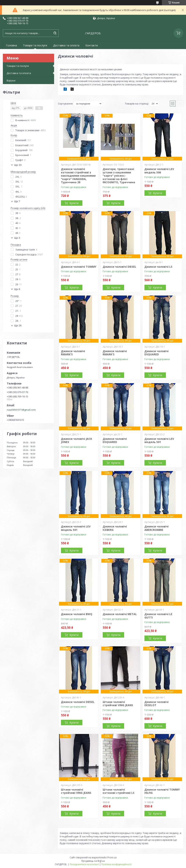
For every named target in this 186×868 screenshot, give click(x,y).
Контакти (92, 45)
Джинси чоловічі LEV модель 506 (159, 171)
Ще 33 (18, 165)
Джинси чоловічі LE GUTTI (158, 616)
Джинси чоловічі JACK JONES (76, 440)
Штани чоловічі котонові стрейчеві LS (119, 791)
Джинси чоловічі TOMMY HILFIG (162, 791)
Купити (74, 203)
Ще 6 (17, 289)
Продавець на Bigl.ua (93, 861)
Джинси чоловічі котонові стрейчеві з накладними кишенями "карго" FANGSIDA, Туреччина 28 (78, 176)
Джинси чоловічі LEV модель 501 (159, 440)
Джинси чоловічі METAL (120, 614)
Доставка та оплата (66, 45)
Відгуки (11, 80)
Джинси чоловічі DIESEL (119, 267)
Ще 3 (17, 238)
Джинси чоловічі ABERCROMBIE (156, 528)
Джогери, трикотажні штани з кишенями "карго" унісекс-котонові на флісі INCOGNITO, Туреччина (119, 176)
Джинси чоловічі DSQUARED (156, 353)
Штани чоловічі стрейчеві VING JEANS (118, 704)
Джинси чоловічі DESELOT (156, 704)
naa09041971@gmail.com (21, 410)
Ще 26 (18, 326)
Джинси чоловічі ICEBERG (115, 528)
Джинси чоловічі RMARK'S (73, 353)
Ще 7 (17, 201)
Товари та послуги (35, 45)
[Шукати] (55, 33)
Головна (11, 45)
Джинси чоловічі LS (158, 267)
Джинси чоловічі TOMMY (79, 267)
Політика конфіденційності (116, 864)
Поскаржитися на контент (84, 864)
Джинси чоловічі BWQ (77, 614)
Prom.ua (112, 857)
